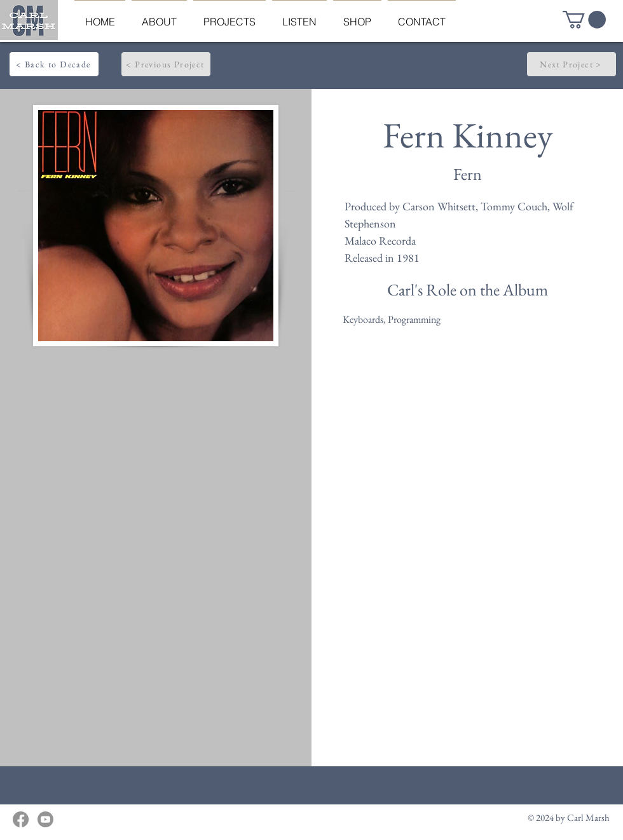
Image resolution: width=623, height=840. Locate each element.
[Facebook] (21, 819)
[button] (584, 20)
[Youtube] (45, 819)
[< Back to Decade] (54, 64)
